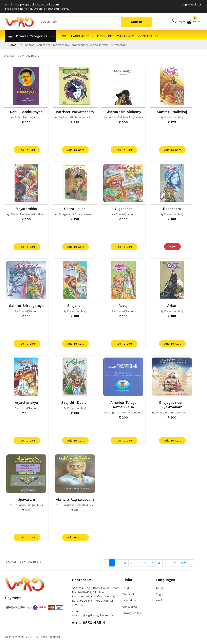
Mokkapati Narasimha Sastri (78, 117)
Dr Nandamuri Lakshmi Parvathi (177, 412)
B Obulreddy (23, 117)
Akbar (172, 306)
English (160, 594)
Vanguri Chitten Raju (121, 412)
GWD (31, 637)
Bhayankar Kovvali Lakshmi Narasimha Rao (39, 214)
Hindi (159, 600)
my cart (194, 21)
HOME (63, 36)
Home (12, 45)
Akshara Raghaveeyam (75, 499)
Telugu (160, 588)
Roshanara (172, 209)
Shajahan (75, 306)
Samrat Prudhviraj (172, 112)
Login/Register (191, 4)
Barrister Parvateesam (75, 112)
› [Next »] (191, 563)
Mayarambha (26, 209)
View (172, 247)
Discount (105, 36)
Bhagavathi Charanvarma (76, 214)
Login (178, 21)
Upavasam (26, 499)
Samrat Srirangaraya (26, 306)
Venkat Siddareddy (120, 117)
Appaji (123, 306)
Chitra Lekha (75, 209)
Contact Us (148, 36)
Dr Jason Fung (23, 505)
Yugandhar (123, 209)
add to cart (27, 150)
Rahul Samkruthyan (26, 112)
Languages (82, 36)
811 (174, 563)
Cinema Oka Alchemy (123, 112)
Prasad (169, 117)
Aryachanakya (26, 403)
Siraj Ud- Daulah (75, 403)
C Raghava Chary (72, 505)
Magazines (126, 36)
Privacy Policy (132, 613)
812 (184, 563)
